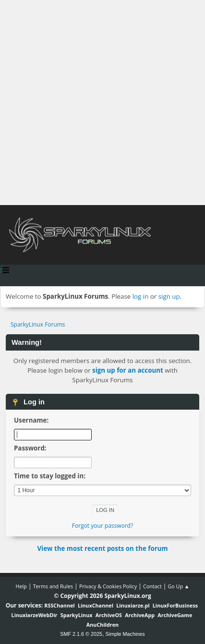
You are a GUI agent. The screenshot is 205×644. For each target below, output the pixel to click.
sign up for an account (128, 370)
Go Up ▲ (178, 586)
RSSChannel (59, 605)
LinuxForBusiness (175, 605)
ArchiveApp (140, 615)
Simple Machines (125, 634)
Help (21, 586)
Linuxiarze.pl (133, 605)
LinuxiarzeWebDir (35, 615)
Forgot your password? (102, 526)
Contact (152, 586)
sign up (169, 296)
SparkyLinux (77, 615)
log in (141, 296)
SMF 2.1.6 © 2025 (81, 634)
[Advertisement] (102, 103)
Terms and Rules (53, 586)
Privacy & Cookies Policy (108, 586)
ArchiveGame (175, 615)
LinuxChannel (96, 605)
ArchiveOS (109, 615)
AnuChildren (102, 625)
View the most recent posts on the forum (102, 548)
